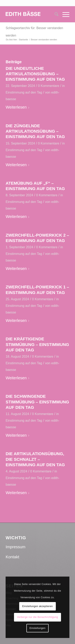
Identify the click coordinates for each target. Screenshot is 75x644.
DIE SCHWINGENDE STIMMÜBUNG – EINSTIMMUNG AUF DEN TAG (37, 402)
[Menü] (64, 14)
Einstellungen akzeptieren (37, 606)
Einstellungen (38, 628)
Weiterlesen (18, 107)
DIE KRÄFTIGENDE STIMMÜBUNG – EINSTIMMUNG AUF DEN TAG (37, 344)
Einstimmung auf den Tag (24, 92)
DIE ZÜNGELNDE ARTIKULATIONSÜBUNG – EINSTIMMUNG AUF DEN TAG (35, 131)
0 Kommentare (49, 86)
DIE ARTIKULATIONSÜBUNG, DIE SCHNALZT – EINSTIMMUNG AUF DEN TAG (35, 459)
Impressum (15, 547)
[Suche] (54, 14)
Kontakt (12, 557)
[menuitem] (54, 14)
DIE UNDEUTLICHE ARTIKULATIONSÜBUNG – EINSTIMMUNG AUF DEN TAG (35, 74)
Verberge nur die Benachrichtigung (37, 617)
